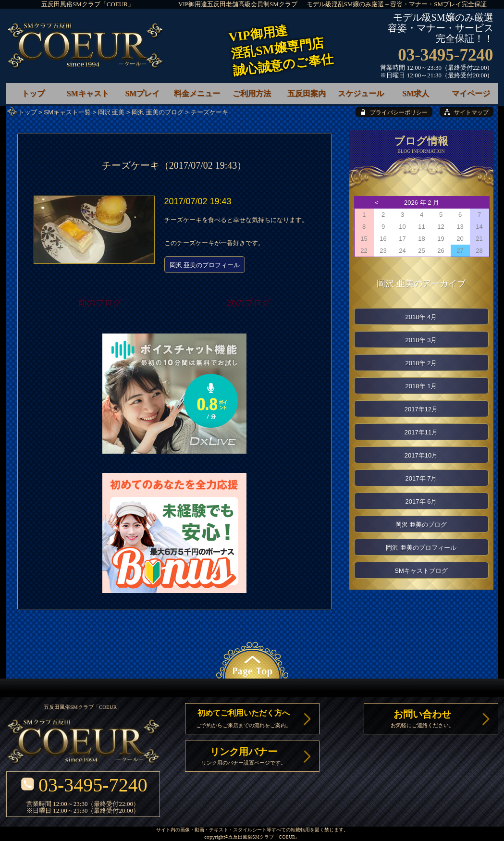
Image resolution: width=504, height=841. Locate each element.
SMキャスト (88, 93)
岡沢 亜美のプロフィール (205, 265)
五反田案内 (307, 93)
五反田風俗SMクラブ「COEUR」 (88, 4)
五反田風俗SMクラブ (251, 837)
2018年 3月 (421, 340)
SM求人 (416, 93)
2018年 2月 (421, 363)
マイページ (471, 93)
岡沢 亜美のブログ (158, 112)
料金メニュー (197, 93)
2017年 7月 (421, 478)
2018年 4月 (421, 317)
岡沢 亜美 (111, 112)
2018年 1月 (421, 386)
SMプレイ (142, 93)
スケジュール (361, 93)
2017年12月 (421, 409)
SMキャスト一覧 (67, 112)
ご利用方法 (252, 93)
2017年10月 (421, 455)
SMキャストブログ (421, 571)
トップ (28, 112)
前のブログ (100, 303)
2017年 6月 (421, 501)
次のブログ (249, 303)
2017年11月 (421, 432)
